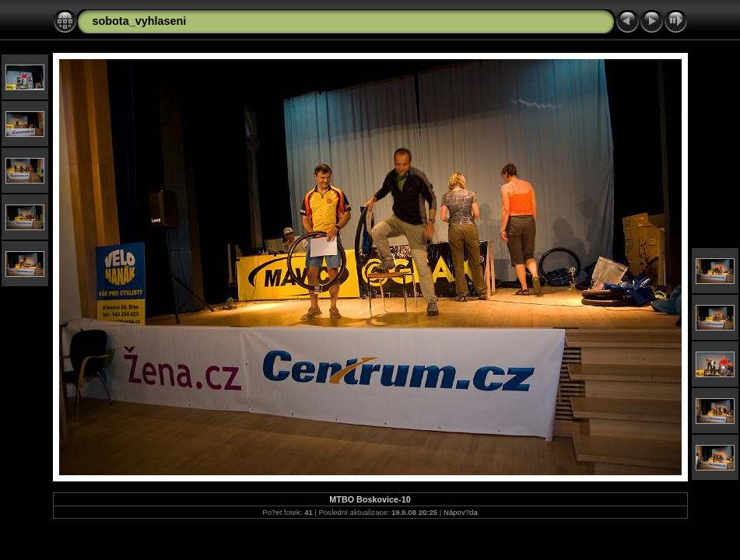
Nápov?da (461, 512)
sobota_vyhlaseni (140, 21)
